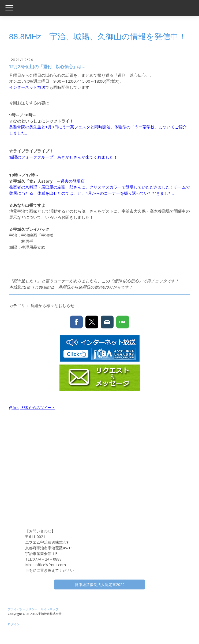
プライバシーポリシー (22, 609)
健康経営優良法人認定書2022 (100, 584)
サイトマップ (50, 609)
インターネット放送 (27, 87)
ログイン (14, 624)
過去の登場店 (73, 181)
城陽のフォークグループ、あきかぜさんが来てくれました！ (63, 157)
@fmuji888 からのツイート (32, 407)
